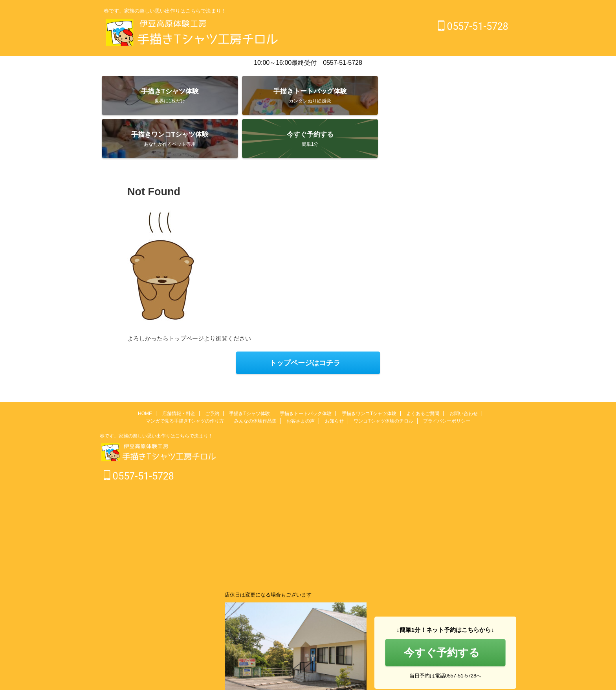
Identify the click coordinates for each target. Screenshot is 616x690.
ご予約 (212, 373)
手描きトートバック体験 (306, 373)
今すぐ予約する (442, 612)
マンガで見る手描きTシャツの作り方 (185, 381)
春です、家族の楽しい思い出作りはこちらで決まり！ (156, 395)
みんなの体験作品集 (255, 381)
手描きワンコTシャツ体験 (369, 373)
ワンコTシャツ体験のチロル (383, 381)
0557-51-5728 (473, 27)
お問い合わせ (464, 373)
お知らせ (334, 381)
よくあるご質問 (423, 373)
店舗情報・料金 (179, 373)
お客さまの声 (301, 381)
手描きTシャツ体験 (249, 373)
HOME (145, 373)
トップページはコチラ (305, 324)
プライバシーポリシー (447, 381)
